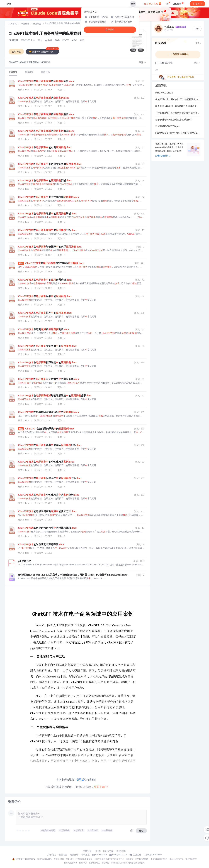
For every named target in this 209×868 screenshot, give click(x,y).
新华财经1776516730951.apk (167, 127)
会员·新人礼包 (153, 3)
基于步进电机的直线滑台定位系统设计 (174, 120)
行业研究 (25, 24)
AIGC (74, 41)
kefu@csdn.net (120, 855)
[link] (13, 24)
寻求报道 (85, 855)
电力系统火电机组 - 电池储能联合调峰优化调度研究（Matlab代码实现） (178, 106)
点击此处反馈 (163, 156)
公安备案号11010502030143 (25, 859)
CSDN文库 (108, 851)
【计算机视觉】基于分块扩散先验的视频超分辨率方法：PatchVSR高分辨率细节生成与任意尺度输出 (178, 113)
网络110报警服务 (142, 859)
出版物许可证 (94, 863)
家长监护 (130, 859)
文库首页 (13, 24)
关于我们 (52, 855)
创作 (197, 4)
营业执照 (105, 863)
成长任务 (178, 3)
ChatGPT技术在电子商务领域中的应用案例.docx (53, 34)
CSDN (98, 851)
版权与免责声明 (71, 863)
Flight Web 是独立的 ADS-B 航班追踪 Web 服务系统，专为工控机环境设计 (178, 133)
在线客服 (137, 855)
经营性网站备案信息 (84, 859)
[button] (143, 63)
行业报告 (37, 24)
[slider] (23, 831)
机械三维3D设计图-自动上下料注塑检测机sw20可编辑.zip (178, 100)
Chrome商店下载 (176, 859)
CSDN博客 (121, 851)
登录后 (80, 780)
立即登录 (110, 30)
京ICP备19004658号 (44, 859)
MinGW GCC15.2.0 (164, 93)
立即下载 (101, 787)
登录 (133, 4)
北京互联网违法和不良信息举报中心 (109, 859)
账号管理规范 (191, 859)
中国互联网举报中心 (159, 859)
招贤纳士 (63, 855)
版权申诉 (83, 863)
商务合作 (74, 855)
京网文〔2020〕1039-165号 (64, 859)
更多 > (198, 43)
